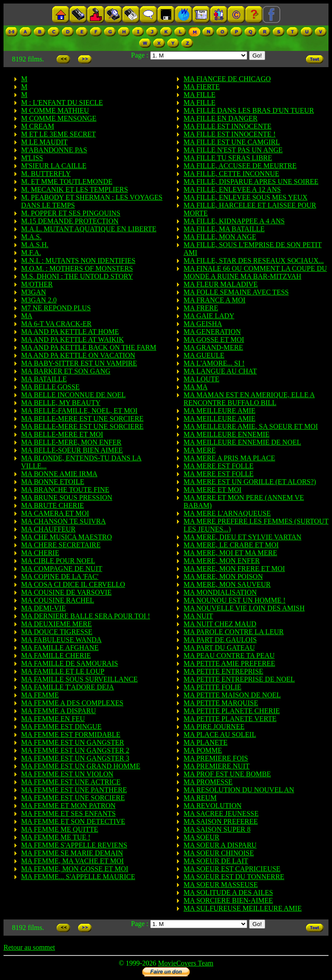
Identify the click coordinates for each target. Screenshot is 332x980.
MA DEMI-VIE (43, 608)
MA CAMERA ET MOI (55, 513)
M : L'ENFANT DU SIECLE (62, 102)
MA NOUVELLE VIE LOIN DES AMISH (244, 608)
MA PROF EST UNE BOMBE (227, 774)
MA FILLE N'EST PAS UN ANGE (233, 150)
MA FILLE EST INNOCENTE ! (229, 134)
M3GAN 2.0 (39, 300)
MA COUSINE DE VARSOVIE (66, 592)
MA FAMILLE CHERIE (56, 655)
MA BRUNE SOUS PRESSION (67, 497)
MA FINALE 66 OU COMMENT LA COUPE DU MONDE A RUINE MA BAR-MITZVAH (255, 272)
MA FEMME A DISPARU (59, 711)
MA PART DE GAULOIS (220, 640)
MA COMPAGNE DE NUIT (62, 569)
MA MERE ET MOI (213, 490)
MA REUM (200, 798)
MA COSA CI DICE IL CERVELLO (73, 584)
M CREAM (38, 126)
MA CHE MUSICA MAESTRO (67, 537)
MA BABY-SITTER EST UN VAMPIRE (79, 363)
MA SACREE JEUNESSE (221, 813)
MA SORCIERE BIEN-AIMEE (228, 900)
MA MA (196, 387)
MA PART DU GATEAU (219, 648)
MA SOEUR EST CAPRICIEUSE (232, 869)
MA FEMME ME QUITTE (60, 829)
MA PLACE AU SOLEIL (220, 734)
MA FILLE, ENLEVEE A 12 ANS (232, 189)
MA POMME (203, 750)
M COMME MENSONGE (59, 118)
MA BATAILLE (44, 379)
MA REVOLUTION (213, 806)
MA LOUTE (201, 379)
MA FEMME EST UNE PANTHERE (74, 790)
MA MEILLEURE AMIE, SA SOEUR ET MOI (251, 426)
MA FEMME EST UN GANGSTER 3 (75, 758)
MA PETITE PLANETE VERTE (230, 719)
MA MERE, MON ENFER (222, 561)
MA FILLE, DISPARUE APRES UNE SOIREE (251, 181)
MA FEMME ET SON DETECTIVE (73, 821)
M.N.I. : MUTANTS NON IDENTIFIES (78, 260)
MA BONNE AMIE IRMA (59, 474)
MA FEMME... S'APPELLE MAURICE (78, 877)
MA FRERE (201, 308)
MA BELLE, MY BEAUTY (61, 403)
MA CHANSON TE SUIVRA (63, 521)
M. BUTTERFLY (46, 174)
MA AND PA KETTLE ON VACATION (78, 355)
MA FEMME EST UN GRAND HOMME (81, 766)
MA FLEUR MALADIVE (221, 284)
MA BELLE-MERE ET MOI (62, 434)
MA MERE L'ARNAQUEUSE (227, 513)
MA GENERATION (212, 332)
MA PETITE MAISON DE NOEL (232, 695)
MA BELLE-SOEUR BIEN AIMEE (72, 450)
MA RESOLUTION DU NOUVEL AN (239, 790)
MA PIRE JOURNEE (214, 727)
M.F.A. (31, 253)
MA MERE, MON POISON (223, 576)
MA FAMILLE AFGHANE (60, 648)
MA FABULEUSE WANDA (61, 640)
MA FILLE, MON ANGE (220, 237)
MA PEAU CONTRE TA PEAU (229, 655)
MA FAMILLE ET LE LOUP (63, 671)
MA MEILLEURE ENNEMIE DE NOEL (242, 442)
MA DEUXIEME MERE (56, 624)
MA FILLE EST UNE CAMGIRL (232, 142)
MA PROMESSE (208, 782)
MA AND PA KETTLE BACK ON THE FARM (89, 347)
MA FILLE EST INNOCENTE (227, 126)
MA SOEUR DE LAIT (216, 861)
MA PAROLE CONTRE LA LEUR (234, 632)
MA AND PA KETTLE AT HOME (70, 332)
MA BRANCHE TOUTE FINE (65, 490)
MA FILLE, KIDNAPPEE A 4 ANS (234, 221)
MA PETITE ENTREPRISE (223, 671)
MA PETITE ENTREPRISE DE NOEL (239, 679)
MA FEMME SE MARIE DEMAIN (72, 853)
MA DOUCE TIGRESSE (57, 632)
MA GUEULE (204, 355)
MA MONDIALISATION (220, 592)
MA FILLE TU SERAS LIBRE (228, 158)
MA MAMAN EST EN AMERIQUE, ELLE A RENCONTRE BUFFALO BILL (249, 399)
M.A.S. (31, 237)
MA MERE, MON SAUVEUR (227, 584)
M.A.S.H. (35, 245)
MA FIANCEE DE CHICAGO (227, 79)
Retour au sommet (29, 947)
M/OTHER (37, 284)
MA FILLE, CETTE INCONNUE (231, 174)
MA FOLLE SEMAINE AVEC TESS (236, 292)
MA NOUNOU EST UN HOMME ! (235, 600)
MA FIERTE (202, 87)
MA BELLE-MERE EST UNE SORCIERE (82, 418)
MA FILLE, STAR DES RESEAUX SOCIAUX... (254, 260)
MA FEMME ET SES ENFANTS (68, 813)
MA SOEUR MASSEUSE (221, 885)
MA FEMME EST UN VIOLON (67, 774)
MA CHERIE (40, 553)
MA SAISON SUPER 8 (217, 829)
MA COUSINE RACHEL (58, 600)
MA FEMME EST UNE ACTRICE (71, 782)
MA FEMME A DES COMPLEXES (72, 703)
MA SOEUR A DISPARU (220, 845)
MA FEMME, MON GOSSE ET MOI (75, 869)
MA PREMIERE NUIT (217, 766)
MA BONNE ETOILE (53, 482)
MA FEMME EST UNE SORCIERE (73, 798)
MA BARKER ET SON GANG (66, 371)
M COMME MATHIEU (55, 110)
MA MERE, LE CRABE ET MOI (231, 545)
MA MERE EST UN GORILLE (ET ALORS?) (250, 482)
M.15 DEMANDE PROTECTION (70, 221)
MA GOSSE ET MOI (214, 339)
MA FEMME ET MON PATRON (68, 806)
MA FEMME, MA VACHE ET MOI (72, 861)
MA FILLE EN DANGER (220, 118)
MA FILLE (199, 95)
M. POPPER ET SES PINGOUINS (71, 213)
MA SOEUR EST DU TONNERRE (234, 877)
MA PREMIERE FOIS (216, 758)
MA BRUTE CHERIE (52, 505)
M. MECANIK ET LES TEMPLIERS (74, 189)
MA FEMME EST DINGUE (61, 727)
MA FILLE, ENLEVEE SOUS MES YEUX (245, 197)
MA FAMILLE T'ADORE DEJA (68, 687)
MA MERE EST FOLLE (218, 466)
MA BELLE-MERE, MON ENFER (71, 442)
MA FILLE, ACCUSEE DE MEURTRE (240, 166)
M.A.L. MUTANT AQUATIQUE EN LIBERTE (89, 229)
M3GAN (34, 292)
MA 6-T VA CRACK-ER (56, 324)
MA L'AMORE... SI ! (214, 363)
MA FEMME (40, 695)
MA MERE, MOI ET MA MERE (230, 553)
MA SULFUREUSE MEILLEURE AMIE (243, 908)
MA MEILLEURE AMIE (220, 411)
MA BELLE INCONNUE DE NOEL (73, 395)
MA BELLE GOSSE (50, 387)
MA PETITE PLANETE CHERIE (232, 711)
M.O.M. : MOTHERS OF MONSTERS (77, 268)
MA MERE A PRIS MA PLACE (229, 458)
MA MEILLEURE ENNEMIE (227, 434)
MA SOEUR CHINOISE (219, 853)
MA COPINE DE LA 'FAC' (60, 576)
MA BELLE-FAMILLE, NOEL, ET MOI (79, 411)
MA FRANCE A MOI (215, 300)
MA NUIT (198, 616)
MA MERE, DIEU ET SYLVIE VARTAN (242, 537)
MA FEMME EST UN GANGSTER (72, 742)
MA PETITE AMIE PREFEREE (229, 663)
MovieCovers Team (186, 963)
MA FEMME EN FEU (53, 719)
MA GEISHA (203, 324)
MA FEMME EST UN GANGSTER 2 (75, 750)
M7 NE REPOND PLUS (56, 308)
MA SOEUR (201, 837)
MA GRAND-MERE (213, 347)
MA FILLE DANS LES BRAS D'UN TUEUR (249, 110)
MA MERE (200, 450)
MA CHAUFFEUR (48, 529)
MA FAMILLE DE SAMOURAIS (70, 663)
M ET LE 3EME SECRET (58, 134)
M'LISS (32, 158)
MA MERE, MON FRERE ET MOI (234, 569)
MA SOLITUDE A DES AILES (228, 892)
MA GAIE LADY (209, 316)
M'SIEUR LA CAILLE (54, 166)
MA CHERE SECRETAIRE (61, 545)
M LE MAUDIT (44, 142)
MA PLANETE (206, 742)
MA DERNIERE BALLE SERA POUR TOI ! (86, 616)
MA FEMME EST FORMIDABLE (71, 734)
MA (27, 316)
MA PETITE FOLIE (213, 687)
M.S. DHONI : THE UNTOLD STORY (77, 276)
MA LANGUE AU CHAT (220, 371)
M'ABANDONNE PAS (54, 150)
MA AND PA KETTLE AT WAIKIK (72, 339)
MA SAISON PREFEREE (221, 821)
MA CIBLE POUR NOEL (58, 561)
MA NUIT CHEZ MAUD (220, 624)
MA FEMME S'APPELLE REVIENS (74, 845)
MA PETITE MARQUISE (221, 703)
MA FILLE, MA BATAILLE (224, 229)
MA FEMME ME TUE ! (56, 837)
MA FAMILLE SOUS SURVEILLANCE (79, 679)
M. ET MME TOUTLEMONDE (67, 181)
